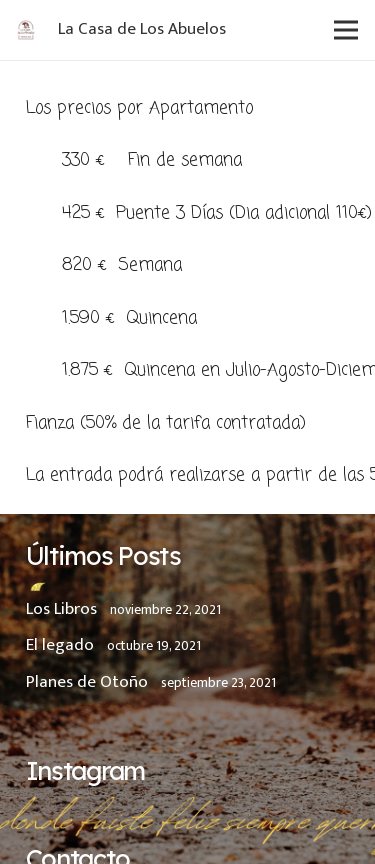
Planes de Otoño (87, 682)
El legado (60, 645)
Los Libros (61, 609)
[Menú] (345, 30)
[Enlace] (26, 30)
